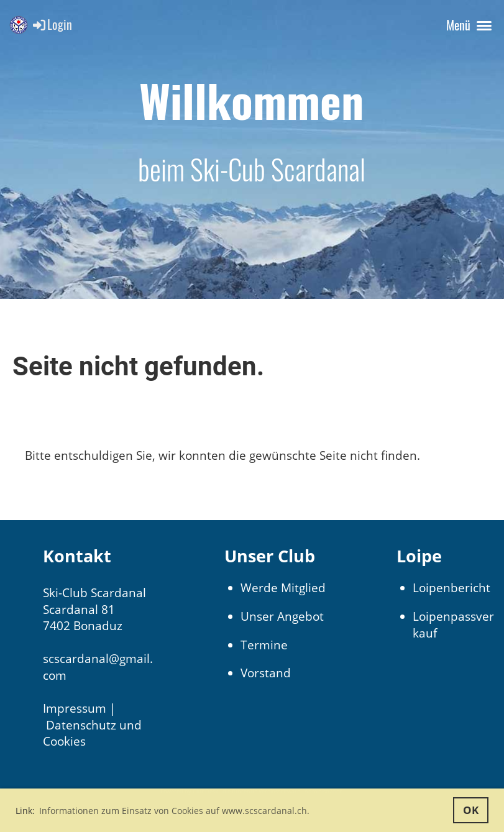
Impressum (75, 708)
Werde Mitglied (283, 588)
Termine (264, 645)
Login (52, 24)
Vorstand (266, 673)
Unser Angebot (282, 616)
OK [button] (471, 810)
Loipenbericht (451, 588)
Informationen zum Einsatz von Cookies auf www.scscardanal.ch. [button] (174, 811)
